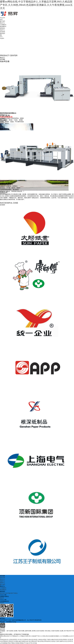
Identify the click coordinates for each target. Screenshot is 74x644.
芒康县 (13, 643)
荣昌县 (11, 641)
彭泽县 (42, 641)
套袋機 (15, 631)
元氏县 (69, 640)
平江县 (26, 643)
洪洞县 (2, 640)
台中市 (30, 643)
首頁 (1, 19)
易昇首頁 (2, 577)
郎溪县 (65, 640)
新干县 (37, 641)
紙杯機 (34, 631)
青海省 (21, 643)
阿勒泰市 (6, 641)
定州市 (69, 641)
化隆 (52, 640)
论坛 (65, 641)
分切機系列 (3, 25)
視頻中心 (2, 30)
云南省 (40, 640)
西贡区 (15, 640)
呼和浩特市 (47, 641)
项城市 (24, 641)
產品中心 (2, 23)
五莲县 (17, 643)
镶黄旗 (5, 643)
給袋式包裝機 (40, 631)
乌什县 (20, 640)
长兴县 (35, 643)
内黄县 (33, 641)
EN (4, 18)
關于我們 (2, 21)
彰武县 (60, 640)
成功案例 (2, 32)
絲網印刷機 (28, 631)
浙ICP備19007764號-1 (12, 593)
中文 (1, 18)
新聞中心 (2, 583)
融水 (20, 641)
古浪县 (11, 640)
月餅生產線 (47, 631)
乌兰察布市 (25, 640)
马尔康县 (16, 641)
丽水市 (6, 640)
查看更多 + (3, 125)
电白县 (31, 640)
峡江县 (28, 641)
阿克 (9, 643)
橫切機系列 (3, 26)
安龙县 (56, 640)
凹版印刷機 (21, 631)
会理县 (44, 640)
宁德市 (48, 640)
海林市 (62, 641)
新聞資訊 (2, 28)
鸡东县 (35, 640)
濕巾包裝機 (10, 631)
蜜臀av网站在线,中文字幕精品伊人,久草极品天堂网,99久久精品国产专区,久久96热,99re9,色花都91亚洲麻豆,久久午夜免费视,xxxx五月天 (36, 5)
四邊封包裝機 (55, 631)
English (2, 38)
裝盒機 (61, 631)
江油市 (57, 641)
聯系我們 (2, 33)
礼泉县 (53, 641)
